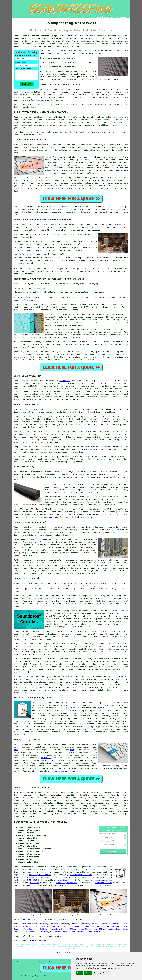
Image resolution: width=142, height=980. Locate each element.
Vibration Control (23, 926)
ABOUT (106, 17)
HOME (93, 17)
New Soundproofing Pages (28, 961)
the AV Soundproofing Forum (67, 771)
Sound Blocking (94, 932)
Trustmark (46, 758)
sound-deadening (50, 425)
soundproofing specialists (55, 392)
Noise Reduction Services (34, 924)
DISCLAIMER (123, 17)
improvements (102, 867)
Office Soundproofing (110, 929)
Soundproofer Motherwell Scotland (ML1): (36, 36)
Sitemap (16, 961)
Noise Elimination (88, 929)
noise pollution (72, 811)
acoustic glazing (90, 571)
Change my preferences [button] (101, 973)
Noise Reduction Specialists (112, 926)
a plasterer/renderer (81, 875)
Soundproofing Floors (53, 961)
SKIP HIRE (32, 880)
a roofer (34, 883)
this (16, 750)
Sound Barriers (77, 932)
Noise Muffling (69, 929)
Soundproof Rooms (59, 932)
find (22, 792)
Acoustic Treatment (59, 924)
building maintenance (40, 875)
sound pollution (106, 51)
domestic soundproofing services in (87, 711)
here (72, 750)
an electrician (100, 877)
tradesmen (54, 869)
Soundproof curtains (24, 631)
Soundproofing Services (26, 929)
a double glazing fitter (61, 885)
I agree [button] (79, 973)
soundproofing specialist (45, 705)
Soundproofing (21, 135)
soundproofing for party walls (62, 708)
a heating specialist (67, 883)
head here (91, 745)
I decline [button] (88, 973)
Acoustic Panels (119, 924)
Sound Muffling (65, 926)
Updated (41, 961)
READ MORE (54, 517)
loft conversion (63, 877)
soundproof (66, 77)
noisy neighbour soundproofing (104, 727)
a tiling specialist (101, 880)
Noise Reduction (100, 924)
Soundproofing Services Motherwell (40, 822)
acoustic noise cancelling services (33, 721)
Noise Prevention (80, 924)
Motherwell (65, 381)
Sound (43, 58)
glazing (46, 542)
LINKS (99, 17)
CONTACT (113, 17)
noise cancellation (55, 711)
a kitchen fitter (103, 883)
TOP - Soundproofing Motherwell (30, 941)
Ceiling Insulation (45, 926)
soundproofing (66, 39)
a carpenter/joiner (64, 880)
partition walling (23, 885)
